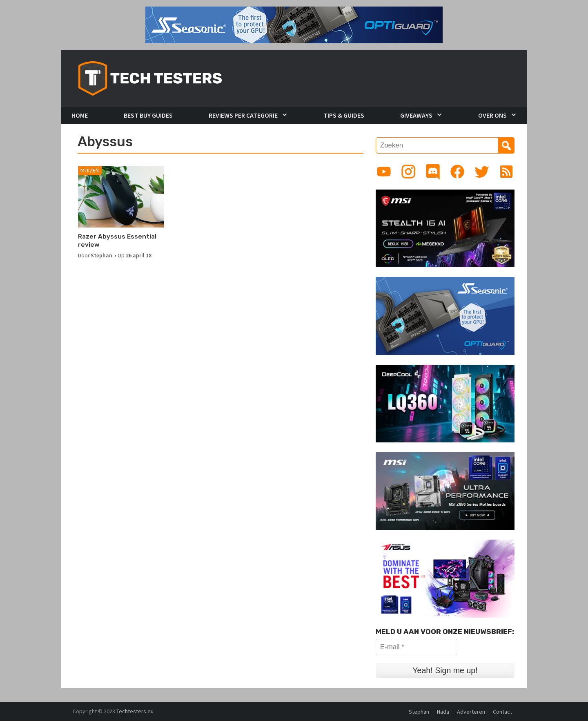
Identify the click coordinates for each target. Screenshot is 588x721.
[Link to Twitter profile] (482, 172)
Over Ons (492, 115)
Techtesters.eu (135, 711)
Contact (502, 712)
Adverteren (471, 712)
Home (80, 115)
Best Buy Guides (148, 115)
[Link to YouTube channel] (384, 172)
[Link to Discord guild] (433, 172)
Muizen (90, 171)
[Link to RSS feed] (506, 172)
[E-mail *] (416, 647)
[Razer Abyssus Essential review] (121, 197)
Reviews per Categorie (243, 115)
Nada (443, 712)
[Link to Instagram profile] (408, 172)
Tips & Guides (344, 115)
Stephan (101, 256)
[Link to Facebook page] (457, 172)
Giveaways (416, 115)
